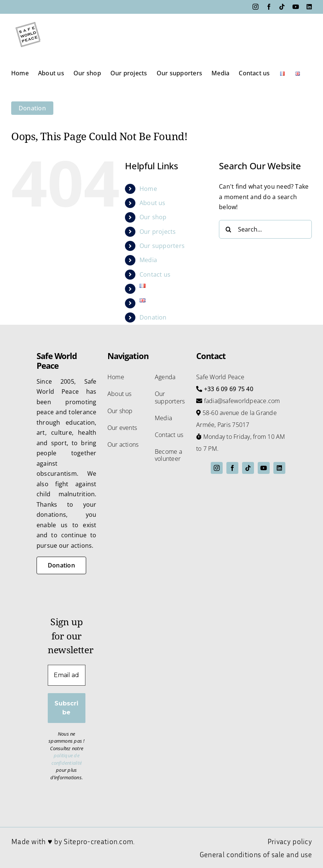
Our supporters (162, 246)
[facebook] (232, 468)
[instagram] (217, 468)
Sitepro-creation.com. (99, 841)
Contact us (155, 274)
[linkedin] (279, 468)
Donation (153, 317)
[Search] (228, 229)
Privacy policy (290, 841)
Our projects (158, 232)
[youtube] (264, 468)
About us (153, 203)
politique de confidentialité (67, 759)
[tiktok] (248, 468)
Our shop (153, 217)
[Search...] (265, 229)
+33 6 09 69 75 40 (229, 389)
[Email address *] (67, 675)
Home (148, 189)
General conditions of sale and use (256, 854)
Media (148, 260)
